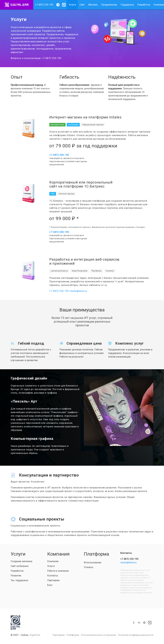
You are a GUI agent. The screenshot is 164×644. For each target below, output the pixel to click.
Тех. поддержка (19, 580)
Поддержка (127, 5)
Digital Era (35, 635)
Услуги (72, 5)
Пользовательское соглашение (98, 635)
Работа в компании (58, 571)
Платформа (73, 635)
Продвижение (109, 5)
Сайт (82, 5)
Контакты (53, 576)
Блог (50, 585)
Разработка (144, 5)
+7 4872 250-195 (44, 5)
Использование (93, 562)
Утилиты (89, 567)
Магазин (93, 5)
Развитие (16, 576)
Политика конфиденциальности (136, 635)
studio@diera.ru (78, 291)
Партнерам (53, 580)
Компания (53, 561)
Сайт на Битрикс (20, 566)
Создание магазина (21, 561)
